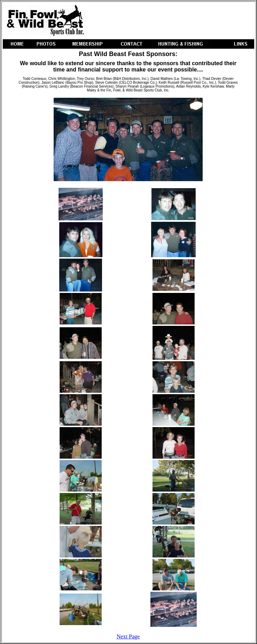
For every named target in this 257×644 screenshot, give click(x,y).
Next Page (128, 636)
